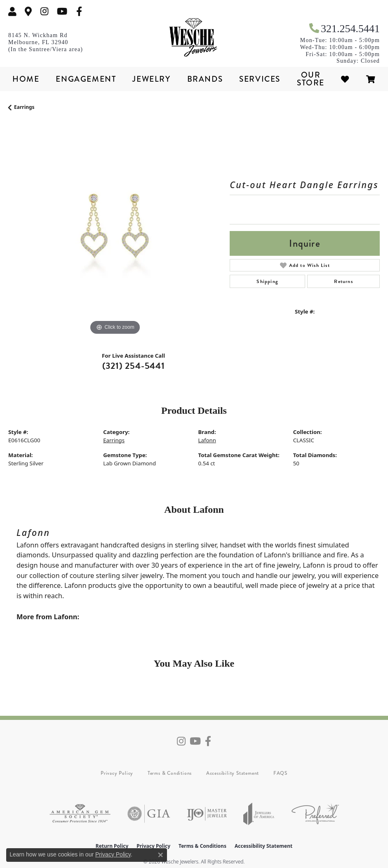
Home (26, 79)
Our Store (311, 79)
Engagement (86, 79)
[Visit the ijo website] (207, 814)
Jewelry (151, 79)
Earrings (24, 107)
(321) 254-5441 (134, 366)
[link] (28, 11)
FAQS (280, 773)
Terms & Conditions (170, 773)
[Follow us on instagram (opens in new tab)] (45, 11)
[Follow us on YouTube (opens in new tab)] (62, 11)
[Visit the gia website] (149, 814)
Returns (343, 281)
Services (260, 79)
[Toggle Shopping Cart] (371, 79)
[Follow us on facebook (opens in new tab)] (79, 11)
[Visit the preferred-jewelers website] (315, 814)
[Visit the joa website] (259, 814)
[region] (115, 230)
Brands (205, 79)
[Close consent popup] (160, 855)
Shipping (267, 281)
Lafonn (207, 440)
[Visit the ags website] (80, 814)
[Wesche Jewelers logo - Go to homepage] (194, 38)
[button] (12, 11)
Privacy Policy (117, 773)
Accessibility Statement (233, 773)
